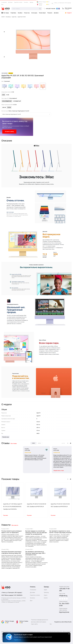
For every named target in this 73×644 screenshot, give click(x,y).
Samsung (46, 593)
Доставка (10, 2)
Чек (51, 624)
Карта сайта (34, 624)
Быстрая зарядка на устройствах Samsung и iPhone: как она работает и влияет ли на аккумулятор (36, 533)
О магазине (4, 2)
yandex (33, 443)
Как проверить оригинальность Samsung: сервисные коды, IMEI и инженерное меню (35, 553)
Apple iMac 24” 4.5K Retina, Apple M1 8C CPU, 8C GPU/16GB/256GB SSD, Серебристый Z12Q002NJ (13, 507)
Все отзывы (14, 443)
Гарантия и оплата (18, 2)
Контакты (26, 2)
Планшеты (50, 13)
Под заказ (6, 515)
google (39, 443)
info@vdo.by (62, 594)
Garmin (45, 598)
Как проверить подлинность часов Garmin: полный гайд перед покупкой (60, 532)
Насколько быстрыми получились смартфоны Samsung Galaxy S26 (11, 552)
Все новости (15, 525)
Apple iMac (14, 17)
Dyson (45, 596)
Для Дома (56, 13)
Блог (2, 4)
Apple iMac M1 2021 (22, 17)
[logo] (6, 9)
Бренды (31, 2)
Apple (45, 590)
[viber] (59, 9)
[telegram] (57, 9)
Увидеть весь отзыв (37, 470)
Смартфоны (13, 13)
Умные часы (27, 13)
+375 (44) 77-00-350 (65, 589)
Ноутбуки (20, 13)
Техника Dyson (42, 13)
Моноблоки (8, 17)
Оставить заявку (9, 132)
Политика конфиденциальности (40, 619)
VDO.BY (3, 17)
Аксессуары (34, 13)
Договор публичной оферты (39, 622)
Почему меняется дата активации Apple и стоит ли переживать (11, 532)
